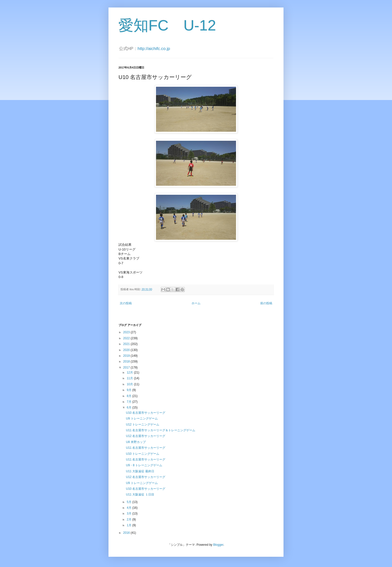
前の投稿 (266, 303)
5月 (129, 502)
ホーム (196, 303)
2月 (129, 519)
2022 (127, 338)
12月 (130, 372)
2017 (127, 367)
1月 (129, 525)
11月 (130, 378)
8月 (129, 396)
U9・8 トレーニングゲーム (144, 465)
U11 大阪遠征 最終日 (140, 471)
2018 (127, 361)
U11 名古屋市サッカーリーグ (146, 448)
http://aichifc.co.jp (154, 49)
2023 (127, 332)
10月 (130, 384)
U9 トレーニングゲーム (142, 418)
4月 (129, 508)
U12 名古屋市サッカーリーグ (146, 436)
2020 (127, 350)
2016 (127, 533)
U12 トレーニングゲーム (143, 424)
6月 (129, 407)
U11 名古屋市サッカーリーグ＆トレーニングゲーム (161, 430)
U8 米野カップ (136, 442)
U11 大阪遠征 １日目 (140, 494)
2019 (127, 356)
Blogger (218, 545)
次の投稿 (126, 303)
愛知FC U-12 (167, 25)
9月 (129, 390)
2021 (127, 344)
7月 (129, 402)
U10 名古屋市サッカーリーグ (146, 413)
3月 (129, 513)
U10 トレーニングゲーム (143, 454)
